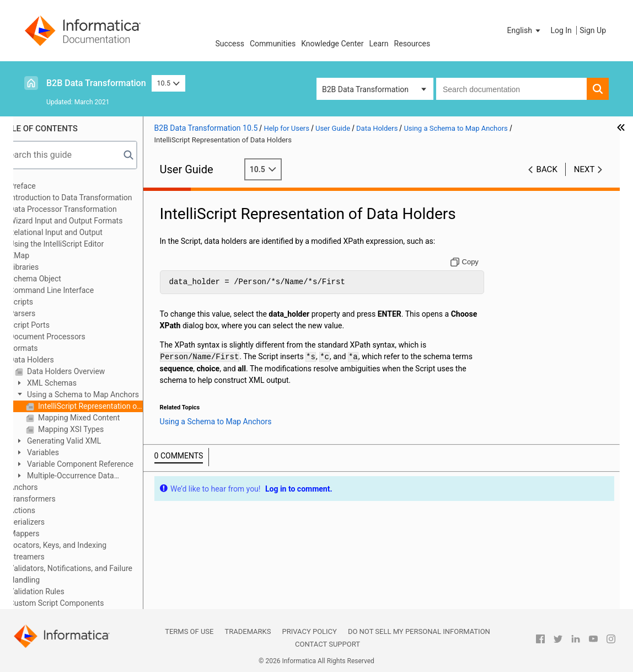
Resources (412, 44)
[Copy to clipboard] (470, 262)
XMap (41, 255)
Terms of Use (189, 631)
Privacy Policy (309, 631)
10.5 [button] (169, 83)
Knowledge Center (332, 44)
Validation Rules (59, 591)
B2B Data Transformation (96, 83)
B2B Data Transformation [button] (365, 89)
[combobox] (511, 89)
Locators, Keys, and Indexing (80, 545)
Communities (273, 44)
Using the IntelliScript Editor (79, 244)
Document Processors (69, 337)
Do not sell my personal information (419, 631)
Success (230, 44)
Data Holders (54, 360)
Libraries (46, 267)
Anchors (46, 487)
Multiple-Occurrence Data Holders (87, 476)
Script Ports (52, 325)
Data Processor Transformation (85, 209)
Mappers (47, 534)
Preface (45, 186)
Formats (46, 348)
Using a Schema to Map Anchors (104, 394)
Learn (379, 44)
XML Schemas (73, 383)
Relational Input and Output (78, 232)
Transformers (55, 499)
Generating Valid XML (85, 441)
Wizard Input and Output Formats (88, 221)
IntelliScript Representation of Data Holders (112, 406)
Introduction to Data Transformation (93, 198)
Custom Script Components (79, 603)
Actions (44, 510)
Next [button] (584, 169)
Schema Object (57, 279)
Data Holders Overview (87, 371)
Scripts (43, 302)
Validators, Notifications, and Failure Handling (93, 574)
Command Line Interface (74, 290)
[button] (525, 30)
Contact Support (328, 644)
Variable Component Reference (101, 464)
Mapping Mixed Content (100, 418)
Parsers (45, 313)
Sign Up (593, 30)
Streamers (49, 557)
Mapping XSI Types (92, 429)
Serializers (49, 522)
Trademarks (248, 631)
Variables (64, 452)
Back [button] (547, 169)
